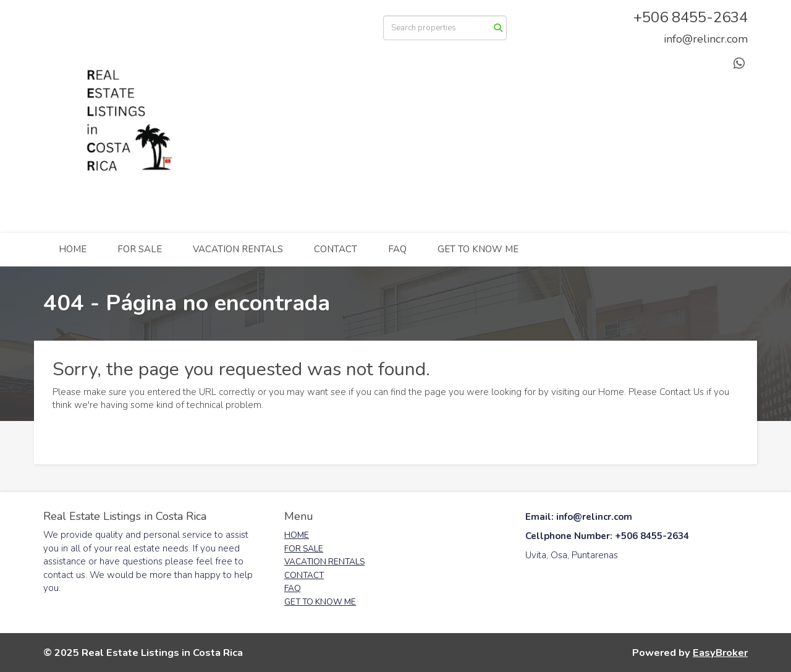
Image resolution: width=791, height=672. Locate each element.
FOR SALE (140, 249)
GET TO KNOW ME (478, 249)
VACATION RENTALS (238, 249)
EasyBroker (720, 653)
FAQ (397, 249)
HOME (73, 249)
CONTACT (336, 249)
